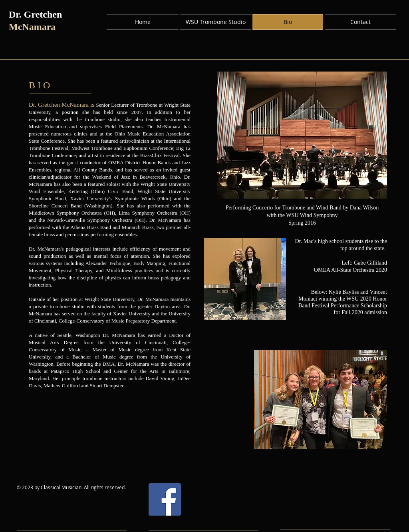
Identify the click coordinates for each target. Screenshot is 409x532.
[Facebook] (165, 499)
